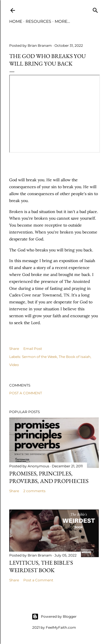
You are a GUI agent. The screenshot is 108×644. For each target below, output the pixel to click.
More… (62, 21)
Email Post (33, 349)
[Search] (95, 9)
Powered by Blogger (54, 617)
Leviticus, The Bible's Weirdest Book (41, 566)
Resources (38, 21)
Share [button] (14, 349)
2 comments (34, 491)
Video (14, 365)
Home (16, 21)
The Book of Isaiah (75, 357)
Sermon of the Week (39, 357)
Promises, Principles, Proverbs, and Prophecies (49, 477)
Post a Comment (26, 393)
